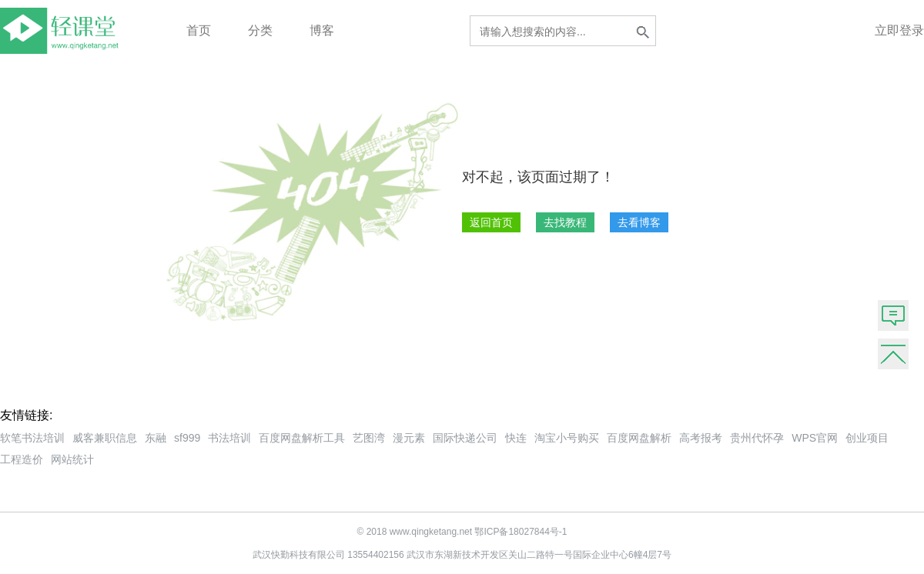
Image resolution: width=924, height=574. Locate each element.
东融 (156, 438)
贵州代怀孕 (757, 438)
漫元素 (409, 438)
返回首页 (491, 222)
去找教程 (565, 222)
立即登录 (899, 30)
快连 (516, 438)
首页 (199, 30)
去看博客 (639, 222)
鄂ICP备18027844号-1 (521, 532)
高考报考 (701, 438)
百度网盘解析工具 (302, 438)
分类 (260, 30)
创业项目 (867, 438)
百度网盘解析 (639, 438)
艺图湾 (369, 438)
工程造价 (22, 459)
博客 (322, 30)
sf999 (187, 438)
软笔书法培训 (32, 438)
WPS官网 (815, 438)
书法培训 (229, 438)
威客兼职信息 (105, 438)
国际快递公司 (465, 438)
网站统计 (72, 459)
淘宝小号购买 (567, 438)
